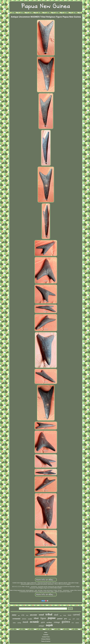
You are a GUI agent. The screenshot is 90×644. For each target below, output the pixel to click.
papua (52, 618)
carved (76, 615)
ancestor (34, 615)
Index (46, 632)
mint (73, 623)
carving (19, 623)
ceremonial (16, 619)
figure (43, 618)
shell (56, 615)
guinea (66, 622)
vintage (57, 622)
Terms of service (46, 641)
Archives (46, 635)
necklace (49, 622)
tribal (49, 614)
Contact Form (46, 637)
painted (60, 619)
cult (74, 619)
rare (61, 615)
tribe (23, 615)
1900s (14, 623)
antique (41, 626)
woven (78, 619)
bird (19, 616)
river (36, 618)
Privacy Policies (46, 639)
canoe (77, 623)
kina (27, 615)
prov (66, 619)
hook (70, 619)
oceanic (34, 622)
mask (25, 622)
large (65, 615)
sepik (49, 625)
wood (41, 615)
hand (70, 615)
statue (14, 615)
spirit (43, 622)
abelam (24, 619)
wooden (30, 619)
